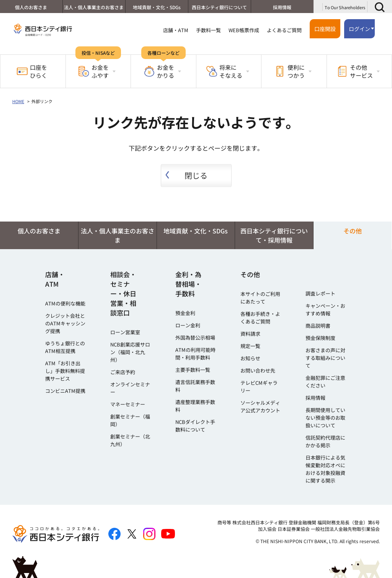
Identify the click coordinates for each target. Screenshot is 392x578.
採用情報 (282, 7)
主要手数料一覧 (193, 370)
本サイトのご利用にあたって (260, 298)
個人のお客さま (31, 7)
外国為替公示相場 (195, 337)
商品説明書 (318, 326)
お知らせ (250, 358)
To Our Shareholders (345, 7)
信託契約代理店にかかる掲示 (325, 441)
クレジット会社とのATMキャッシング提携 (65, 323)
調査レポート (320, 293)
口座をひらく (32, 71)
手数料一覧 (208, 30)
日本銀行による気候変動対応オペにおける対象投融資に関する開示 (325, 469)
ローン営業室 (125, 332)
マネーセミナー (128, 404)
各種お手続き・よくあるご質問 (260, 318)
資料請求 (250, 334)
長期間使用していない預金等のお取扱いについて (325, 418)
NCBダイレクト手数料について (195, 426)
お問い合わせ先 (258, 370)
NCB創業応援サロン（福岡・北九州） (130, 352)
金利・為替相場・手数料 (188, 284)
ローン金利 (188, 325)
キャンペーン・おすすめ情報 (325, 310)
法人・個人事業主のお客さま (94, 7)
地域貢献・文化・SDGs (157, 7)
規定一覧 (250, 346)
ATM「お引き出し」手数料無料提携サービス (65, 371)
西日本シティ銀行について (219, 7)
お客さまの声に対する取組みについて (325, 358)
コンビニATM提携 (65, 391)
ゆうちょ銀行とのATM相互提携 (65, 347)
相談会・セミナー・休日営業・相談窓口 (123, 293)
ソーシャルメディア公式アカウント (260, 406)
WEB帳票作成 (244, 30)
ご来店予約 (123, 372)
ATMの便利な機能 (65, 303)
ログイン (359, 29)
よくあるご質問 (284, 30)
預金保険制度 (320, 338)
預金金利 (185, 313)
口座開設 (325, 29)
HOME (18, 101)
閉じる (196, 175)
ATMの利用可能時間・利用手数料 (195, 354)
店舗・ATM (176, 30)
